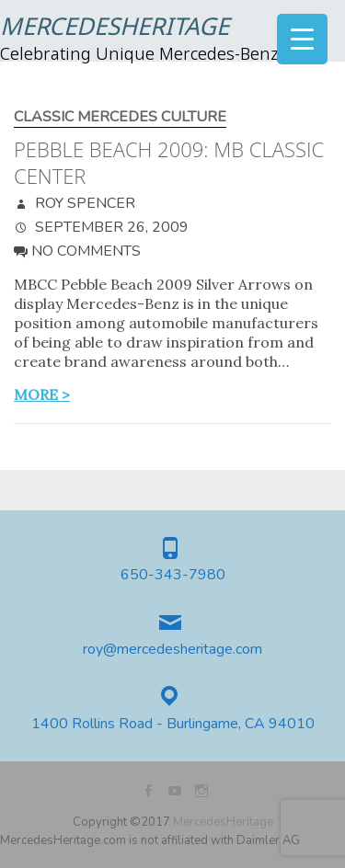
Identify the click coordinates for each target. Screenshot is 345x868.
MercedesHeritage (115, 29)
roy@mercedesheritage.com (172, 650)
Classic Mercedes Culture (120, 117)
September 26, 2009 (110, 227)
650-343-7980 (173, 575)
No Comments (86, 251)
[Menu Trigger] (302, 39)
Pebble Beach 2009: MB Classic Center (169, 162)
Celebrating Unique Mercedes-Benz (139, 55)
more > (42, 394)
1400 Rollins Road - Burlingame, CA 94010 (173, 724)
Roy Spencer (83, 203)
